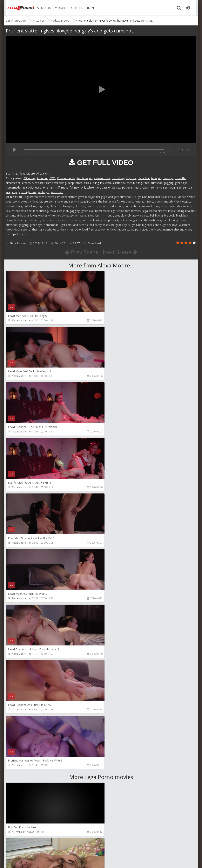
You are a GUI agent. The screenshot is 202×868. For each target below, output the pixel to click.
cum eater (38, 183)
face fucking (134, 183)
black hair (144, 178)
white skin (57, 192)
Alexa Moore (27, 173)
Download (92, 243)
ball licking (118, 178)
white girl (44, 192)
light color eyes (31, 187)
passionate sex (111, 187)
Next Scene (120, 252)
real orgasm (142, 187)
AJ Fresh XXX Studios (23, 610)
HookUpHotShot (21, 776)
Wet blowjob (84, 178)
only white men (91, 187)
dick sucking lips (94, 183)
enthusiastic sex (115, 183)
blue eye (168, 178)
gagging (168, 183)
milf (57, 187)
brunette (180, 178)
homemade (13, 187)
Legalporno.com (19, 8)
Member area (33, 850)
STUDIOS (42, 8)
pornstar (128, 187)
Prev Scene (81, 252)
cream (26, 183)
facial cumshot (153, 183)
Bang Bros (18, 665)
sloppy (16, 192)
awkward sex (102, 178)
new (77, 187)
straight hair (29, 192)
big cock (131, 178)
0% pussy (29, 178)
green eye (181, 183)
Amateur (42, 178)
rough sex (175, 187)
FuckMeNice (18, 832)
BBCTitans (17, 721)
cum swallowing (56, 183)
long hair (48, 187)
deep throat (75, 183)
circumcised (13, 183)
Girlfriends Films (117, 610)
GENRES (75, 8)
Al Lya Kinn (43, 173)
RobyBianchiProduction (121, 721)
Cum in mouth (66, 178)
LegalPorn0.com (34, 861)
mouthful (67, 187)
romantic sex (159, 187)
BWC (52, 178)
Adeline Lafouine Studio (121, 665)
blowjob (156, 178)
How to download (61, 850)
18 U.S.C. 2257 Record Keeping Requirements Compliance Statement (130, 861)
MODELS (59, 8)
